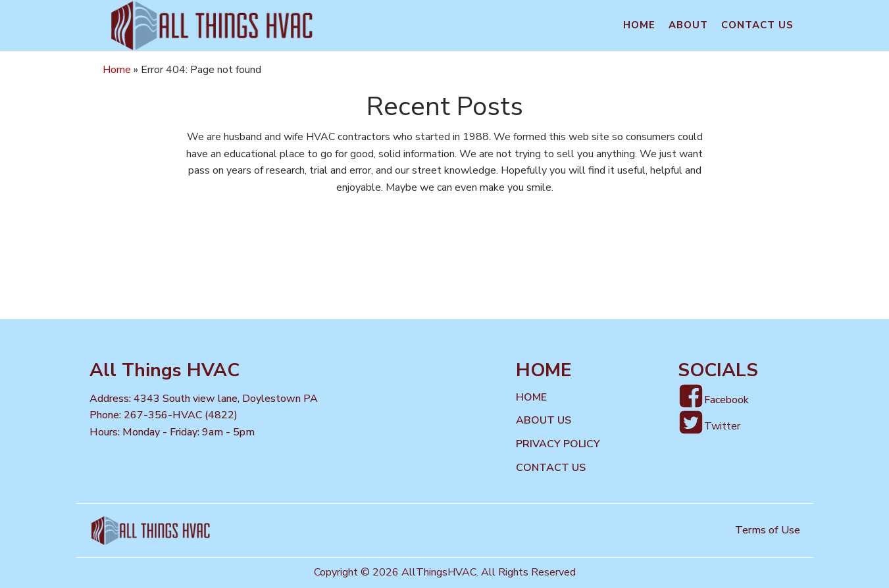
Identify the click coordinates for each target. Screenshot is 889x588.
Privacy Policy (558, 444)
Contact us (757, 25)
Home (639, 25)
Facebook (726, 400)
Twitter (722, 426)
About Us (544, 420)
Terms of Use (768, 530)
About (688, 25)
